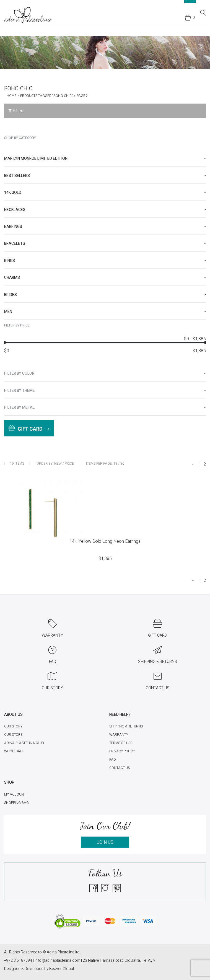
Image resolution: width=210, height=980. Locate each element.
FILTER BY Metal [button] (105, 407)
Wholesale (14, 751)
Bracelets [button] (105, 244)
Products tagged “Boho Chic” (46, 96)
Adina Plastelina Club (24, 743)
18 (115, 464)
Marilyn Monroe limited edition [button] (105, 159)
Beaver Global (62, 969)
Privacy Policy (122, 751)
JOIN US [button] (105, 842)
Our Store (13, 735)
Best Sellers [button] (105, 176)
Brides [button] (105, 295)
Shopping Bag (16, 803)
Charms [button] (105, 278)
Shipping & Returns (126, 726)
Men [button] (105, 312)
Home (11, 96)
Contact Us (120, 768)
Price (69, 464)
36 (122, 464)
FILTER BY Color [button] (105, 373)
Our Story (13, 726)
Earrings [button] (105, 227)
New (58, 464)
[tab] (105, 159)
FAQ (113, 760)
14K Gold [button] (105, 193)
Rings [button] (105, 261)
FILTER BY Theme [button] (105, 391)
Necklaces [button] (105, 210)
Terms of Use (121, 743)
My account (15, 794)
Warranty (119, 735)
